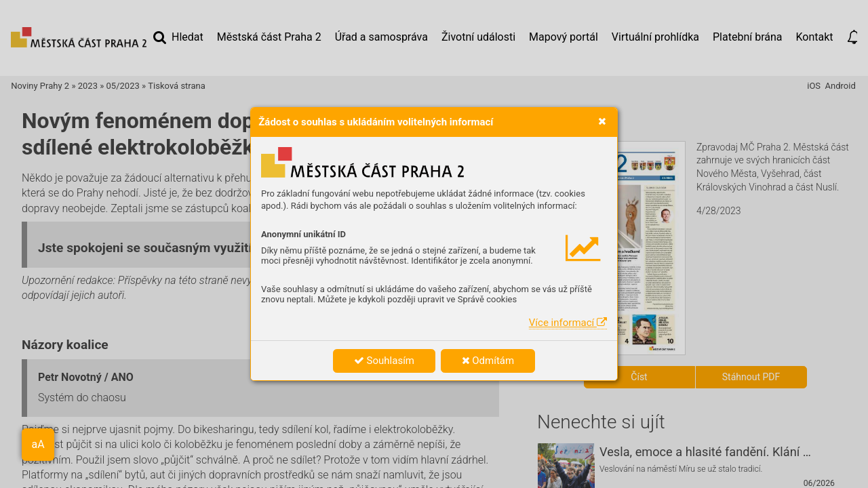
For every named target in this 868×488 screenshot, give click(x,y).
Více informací (568, 323)
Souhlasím (384, 361)
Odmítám (488, 361)
